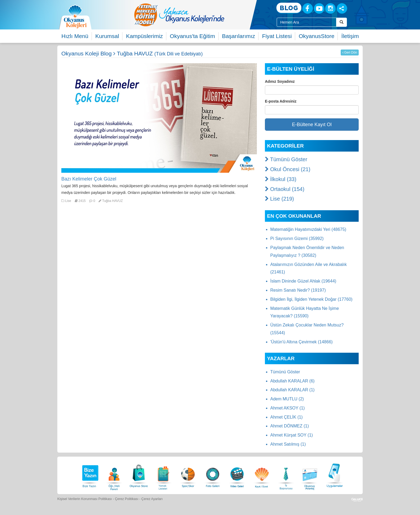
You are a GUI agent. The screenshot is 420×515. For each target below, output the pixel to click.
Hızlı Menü (75, 36)
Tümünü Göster (286, 159)
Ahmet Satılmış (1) (288, 444)
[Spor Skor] (188, 475)
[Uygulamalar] (335, 475)
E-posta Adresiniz (281, 101)
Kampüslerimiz (144, 36)
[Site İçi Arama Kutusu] (307, 22)
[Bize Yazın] (89, 475)
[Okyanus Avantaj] (310, 475)
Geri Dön (350, 52)
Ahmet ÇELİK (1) (286, 417)
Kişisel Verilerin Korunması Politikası (85, 499)
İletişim (350, 36)
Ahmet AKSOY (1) (288, 408)
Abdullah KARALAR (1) (292, 390)
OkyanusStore (316, 36)
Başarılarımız (239, 36)
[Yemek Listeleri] (163, 475)
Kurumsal (107, 36)
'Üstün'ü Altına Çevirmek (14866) (301, 342)
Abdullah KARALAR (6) (292, 381)
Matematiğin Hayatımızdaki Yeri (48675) (308, 229)
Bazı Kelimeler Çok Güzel (89, 179)
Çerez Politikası (127, 499)
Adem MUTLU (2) (287, 399)
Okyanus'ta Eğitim (192, 36)
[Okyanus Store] (139, 475)
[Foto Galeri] (213, 475)
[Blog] (289, 8)
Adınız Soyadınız (280, 81)
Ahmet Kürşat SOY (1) (292, 435)
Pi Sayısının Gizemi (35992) (297, 238)
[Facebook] (308, 8)
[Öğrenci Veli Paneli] (114, 475)
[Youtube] (319, 8)
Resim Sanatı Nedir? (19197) (298, 290)
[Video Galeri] (237, 475)
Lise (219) (280, 199)
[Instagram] (330, 8)
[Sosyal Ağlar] (342, 8)
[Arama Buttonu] (342, 22)
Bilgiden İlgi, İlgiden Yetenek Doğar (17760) (311, 299)
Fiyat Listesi (277, 36)
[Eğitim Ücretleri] (262, 475)
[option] (201, 15)
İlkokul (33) (281, 179)
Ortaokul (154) (285, 189)
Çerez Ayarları (152, 499)
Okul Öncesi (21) (288, 169)
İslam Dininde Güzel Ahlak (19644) (303, 281)
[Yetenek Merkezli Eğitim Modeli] (201, 15)
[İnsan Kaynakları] (286, 475)
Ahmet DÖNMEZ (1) (290, 426)
